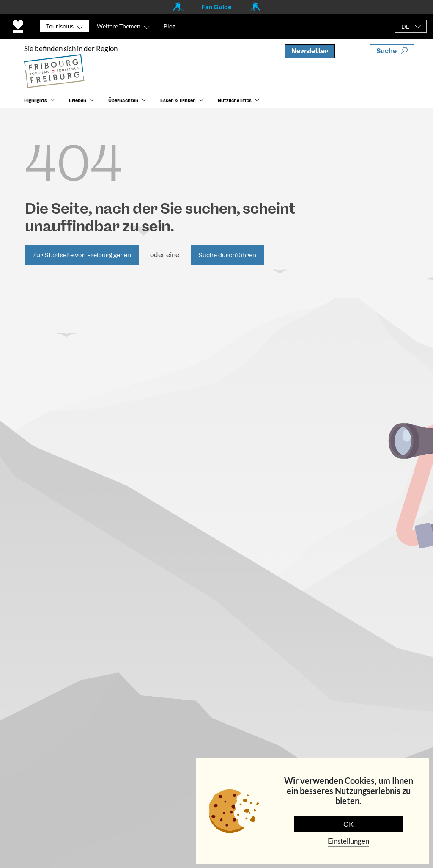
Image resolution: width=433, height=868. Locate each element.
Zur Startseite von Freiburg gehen (82, 255)
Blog (170, 26)
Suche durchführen (227, 255)
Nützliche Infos (235, 101)
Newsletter (310, 51)
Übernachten (123, 101)
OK (348, 824)
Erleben (78, 101)
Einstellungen (348, 841)
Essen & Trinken (178, 101)
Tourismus (60, 26)
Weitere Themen (119, 26)
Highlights (36, 101)
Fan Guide (216, 7)
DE (405, 26)
